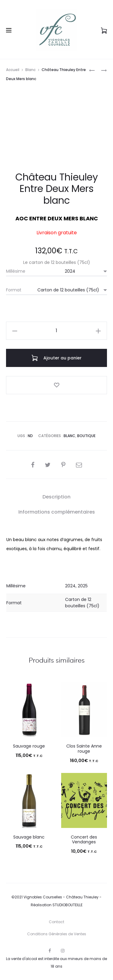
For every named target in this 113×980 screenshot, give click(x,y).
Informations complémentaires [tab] (57, 512)
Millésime (16, 271)
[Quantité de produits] (56, 331)
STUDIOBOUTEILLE (67, 905)
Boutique (86, 436)
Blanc (30, 70)
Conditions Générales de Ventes (57, 934)
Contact (56, 922)
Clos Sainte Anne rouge (84, 749)
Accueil (13, 70)
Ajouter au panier (57, 358)
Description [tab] (56, 497)
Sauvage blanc (29, 837)
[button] (15, 331)
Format (14, 290)
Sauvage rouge (29, 746)
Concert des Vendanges (84, 840)
